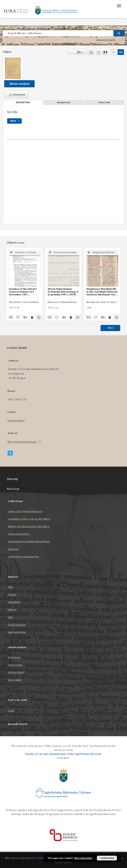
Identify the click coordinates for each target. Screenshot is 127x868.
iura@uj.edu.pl (16, 421)
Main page (13, 489)
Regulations (14, 657)
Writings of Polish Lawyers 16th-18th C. (29, 526)
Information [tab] (64, 103)
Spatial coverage (17, 625)
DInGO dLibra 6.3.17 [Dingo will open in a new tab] (41, 858)
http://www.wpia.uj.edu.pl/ (24, 442)
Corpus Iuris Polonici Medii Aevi (25, 511)
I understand (107, 858)
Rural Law (13, 549)
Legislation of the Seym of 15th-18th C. (29, 519)
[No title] (13, 68)
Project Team (15, 665)
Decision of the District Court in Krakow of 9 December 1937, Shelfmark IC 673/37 (23, 292)
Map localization (17, 632)
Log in (11, 711)
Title (11, 587)
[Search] (119, 33)
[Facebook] (10, 453)
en (121, 52)
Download (16, 95)
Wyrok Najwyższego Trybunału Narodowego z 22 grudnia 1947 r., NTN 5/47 (63, 292)
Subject (12, 609)
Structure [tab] (104, 103)
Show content (19, 84)
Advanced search (106, 40)
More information (83, 858)
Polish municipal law (19, 534)
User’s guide (15, 680)
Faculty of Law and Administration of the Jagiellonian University (63, 754)
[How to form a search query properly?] (122, 40)
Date (10, 617)
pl (114, 52)
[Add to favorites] (99, 52)
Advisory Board (16, 672)
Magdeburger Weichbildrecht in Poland (29, 541)
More (110, 328)
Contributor (14, 602)
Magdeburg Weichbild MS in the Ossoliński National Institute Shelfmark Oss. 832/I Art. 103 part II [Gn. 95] (102, 292)
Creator (12, 594)
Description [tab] (23, 103)
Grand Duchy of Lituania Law (23, 556)
